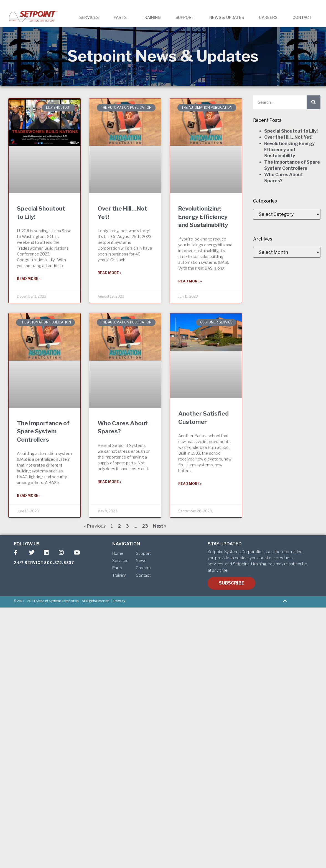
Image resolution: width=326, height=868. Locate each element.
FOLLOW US (27, 544)
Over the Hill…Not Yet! (288, 137)
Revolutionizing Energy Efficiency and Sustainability (203, 217)
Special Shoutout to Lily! (291, 131)
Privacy (119, 601)
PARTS (120, 17)
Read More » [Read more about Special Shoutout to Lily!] (29, 279)
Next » (160, 526)
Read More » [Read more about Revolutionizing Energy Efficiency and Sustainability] (190, 281)
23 (145, 526)
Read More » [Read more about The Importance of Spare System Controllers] (29, 496)
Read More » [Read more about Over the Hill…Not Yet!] (109, 273)
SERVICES (89, 17)
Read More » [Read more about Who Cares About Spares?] (109, 482)
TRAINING (151, 17)
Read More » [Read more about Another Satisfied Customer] (190, 484)
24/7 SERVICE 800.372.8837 (44, 563)
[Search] (314, 102)
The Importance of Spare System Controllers (43, 431)
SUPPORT (185, 17)
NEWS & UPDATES (227, 17)
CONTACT (302, 17)
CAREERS (268, 17)
